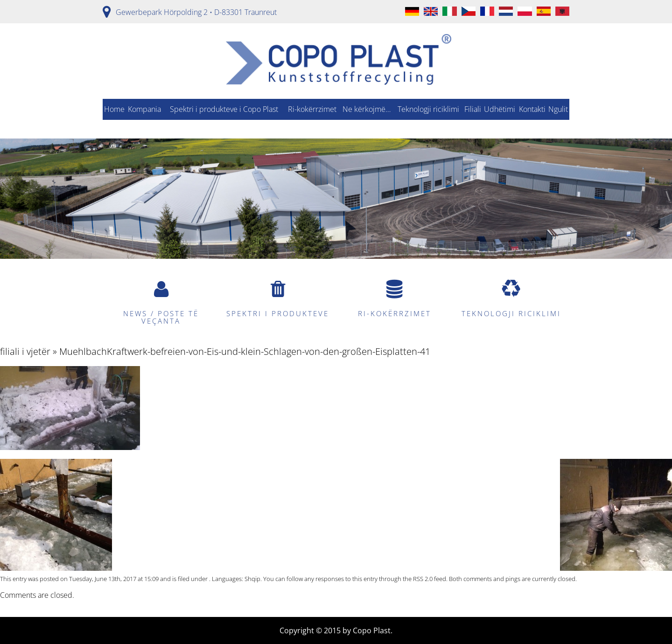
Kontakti (532, 109)
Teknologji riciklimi (428, 109)
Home (114, 109)
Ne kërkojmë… (367, 109)
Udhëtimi (500, 109)
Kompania (144, 109)
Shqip (252, 579)
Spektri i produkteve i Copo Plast (224, 109)
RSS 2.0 (423, 579)
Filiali (473, 109)
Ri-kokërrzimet (312, 109)
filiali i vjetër (25, 351)
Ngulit (558, 109)
